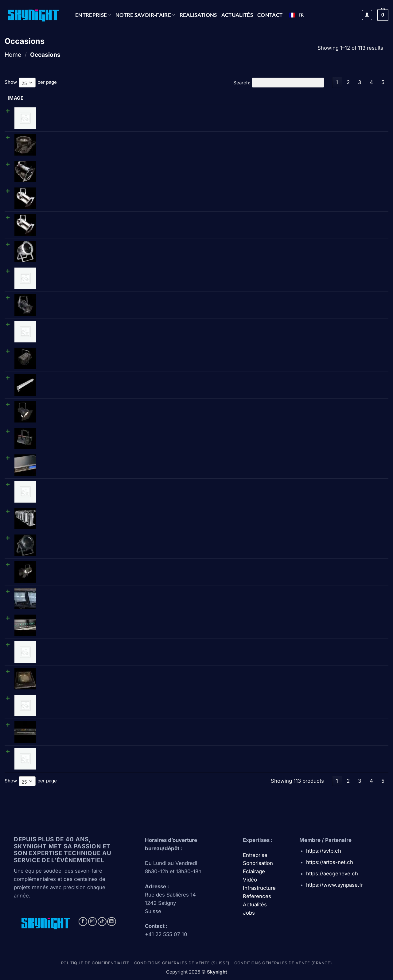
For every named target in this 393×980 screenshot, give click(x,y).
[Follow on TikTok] (102, 921)
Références (257, 896)
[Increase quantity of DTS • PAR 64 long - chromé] (326, 219)
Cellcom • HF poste (57, 484)
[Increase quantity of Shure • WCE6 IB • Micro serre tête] (326, 753)
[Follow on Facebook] (83, 921)
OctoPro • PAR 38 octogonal (66, 137)
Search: (278, 83)
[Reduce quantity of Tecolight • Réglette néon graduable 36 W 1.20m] (306, 272)
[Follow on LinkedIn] (112, 921)
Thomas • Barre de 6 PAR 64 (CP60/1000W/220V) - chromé (101, 510)
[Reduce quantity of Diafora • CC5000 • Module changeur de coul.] (306, 673)
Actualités (237, 15)
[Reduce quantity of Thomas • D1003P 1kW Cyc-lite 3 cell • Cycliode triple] (306, 593)
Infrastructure (259, 888)
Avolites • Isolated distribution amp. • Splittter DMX (91, 644)
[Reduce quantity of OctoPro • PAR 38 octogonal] (306, 139)
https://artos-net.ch (330, 862)
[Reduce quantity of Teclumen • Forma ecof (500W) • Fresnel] (306, 433)
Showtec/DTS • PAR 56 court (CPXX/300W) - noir (90, 164)
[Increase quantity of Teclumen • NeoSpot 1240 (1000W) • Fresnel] (326, 353)
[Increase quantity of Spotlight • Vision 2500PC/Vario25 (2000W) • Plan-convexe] (326, 566)
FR (296, 15)
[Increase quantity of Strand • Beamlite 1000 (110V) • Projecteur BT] (326, 406)
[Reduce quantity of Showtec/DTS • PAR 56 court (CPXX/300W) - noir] (306, 166)
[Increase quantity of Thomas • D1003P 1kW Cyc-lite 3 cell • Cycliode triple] (326, 593)
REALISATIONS (198, 15)
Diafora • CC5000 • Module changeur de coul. (87, 671)
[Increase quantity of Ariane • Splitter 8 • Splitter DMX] (326, 619)
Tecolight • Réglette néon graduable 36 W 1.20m (88, 270)
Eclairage (254, 871)
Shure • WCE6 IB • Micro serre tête (74, 751)
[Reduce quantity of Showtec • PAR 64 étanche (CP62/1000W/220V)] (306, 299)
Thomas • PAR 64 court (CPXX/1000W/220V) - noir (92, 537)
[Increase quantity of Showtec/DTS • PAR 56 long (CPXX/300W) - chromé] (326, 192)
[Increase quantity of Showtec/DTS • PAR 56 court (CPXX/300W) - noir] (326, 166)
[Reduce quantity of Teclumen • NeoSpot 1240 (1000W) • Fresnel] (306, 353)
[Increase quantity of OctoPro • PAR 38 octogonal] (326, 139)
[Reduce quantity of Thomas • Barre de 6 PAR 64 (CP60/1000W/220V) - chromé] (306, 513)
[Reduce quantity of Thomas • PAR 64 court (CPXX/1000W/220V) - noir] (306, 539)
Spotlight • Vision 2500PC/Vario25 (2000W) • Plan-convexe (102, 564)
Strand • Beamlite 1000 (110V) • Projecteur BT (86, 404)
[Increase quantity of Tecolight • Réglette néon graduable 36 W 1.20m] (326, 272)
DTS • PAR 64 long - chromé (67, 217)
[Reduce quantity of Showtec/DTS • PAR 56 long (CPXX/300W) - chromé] (306, 192)
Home (13, 55)
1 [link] (337, 82)
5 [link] (383, 82)
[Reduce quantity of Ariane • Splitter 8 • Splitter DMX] (306, 619)
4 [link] (371, 82)
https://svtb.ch (324, 851)
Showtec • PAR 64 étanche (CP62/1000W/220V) (89, 297)
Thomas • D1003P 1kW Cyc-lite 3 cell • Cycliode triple (95, 590)
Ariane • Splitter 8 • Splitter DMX (72, 617)
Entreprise (93, 15)
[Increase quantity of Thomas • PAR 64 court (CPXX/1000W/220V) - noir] (326, 539)
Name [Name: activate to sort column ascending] (43, 98)
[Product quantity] (316, 139)
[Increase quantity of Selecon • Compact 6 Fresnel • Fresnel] (326, 700)
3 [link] (360, 82)
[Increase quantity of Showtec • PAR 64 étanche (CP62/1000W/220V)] (326, 299)
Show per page (31, 83)
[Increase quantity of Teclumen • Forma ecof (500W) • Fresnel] (326, 433)
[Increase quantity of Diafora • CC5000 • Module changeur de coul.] (326, 673)
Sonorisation (258, 863)
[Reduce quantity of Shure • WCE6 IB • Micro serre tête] (306, 753)
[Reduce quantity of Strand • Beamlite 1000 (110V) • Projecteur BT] (306, 406)
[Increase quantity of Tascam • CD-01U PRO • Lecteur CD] (326, 459)
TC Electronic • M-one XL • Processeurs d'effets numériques (103, 724)
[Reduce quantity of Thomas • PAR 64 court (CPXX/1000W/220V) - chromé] (306, 246)
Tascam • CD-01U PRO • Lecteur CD (76, 457)
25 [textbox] (24, 83)
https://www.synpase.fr (335, 885)
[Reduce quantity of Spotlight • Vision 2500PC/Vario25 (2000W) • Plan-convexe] (306, 566)
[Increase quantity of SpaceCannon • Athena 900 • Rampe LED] (326, 379)
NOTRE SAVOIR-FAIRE (145, 15)
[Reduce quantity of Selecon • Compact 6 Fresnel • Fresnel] (306, 700)
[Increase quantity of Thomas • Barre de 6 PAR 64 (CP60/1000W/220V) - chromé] (326, 513)
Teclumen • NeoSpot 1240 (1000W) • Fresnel (86, 350)
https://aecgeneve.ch (332, 873)
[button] (367, 15)
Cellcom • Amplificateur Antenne (72, 324)
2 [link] (348, 82)
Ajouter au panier (359, 112)
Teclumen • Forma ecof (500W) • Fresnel (81, 430)
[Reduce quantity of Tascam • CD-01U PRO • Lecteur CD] (306, 459)
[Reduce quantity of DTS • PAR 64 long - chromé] (306, 219)
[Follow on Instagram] (93, 921)
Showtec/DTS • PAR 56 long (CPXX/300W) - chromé (93, 190)
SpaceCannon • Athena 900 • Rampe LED (81, 377)
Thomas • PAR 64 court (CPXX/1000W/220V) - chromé (96, 243)
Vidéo (250, 879)
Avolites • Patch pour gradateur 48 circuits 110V (88, 110)
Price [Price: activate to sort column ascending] (261, 98)
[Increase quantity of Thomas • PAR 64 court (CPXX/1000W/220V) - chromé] (326, 246)
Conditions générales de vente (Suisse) (182, 963)
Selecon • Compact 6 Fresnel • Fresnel (79, 697)
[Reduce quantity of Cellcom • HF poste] (306, 486)
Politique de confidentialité (95, 963)
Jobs (249, 912)
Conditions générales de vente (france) (283, 963)
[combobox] (296, 15)
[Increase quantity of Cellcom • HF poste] (326, 486)
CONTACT (270, 15)
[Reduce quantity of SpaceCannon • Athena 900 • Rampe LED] (306, 379)
